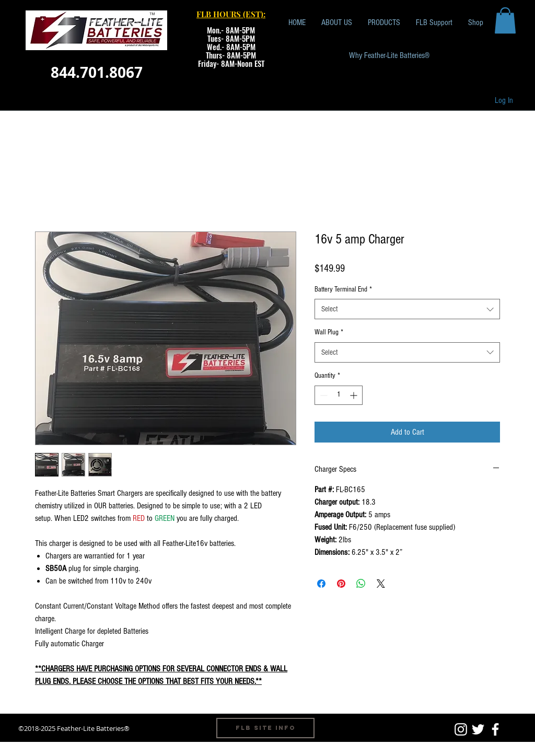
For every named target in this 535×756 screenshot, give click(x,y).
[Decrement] (323, 395)
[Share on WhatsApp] (361, 584)
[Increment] (354, 395)
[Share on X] (381, 584)
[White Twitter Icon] (478, 729)
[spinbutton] (339, 395)
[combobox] (407, 309)
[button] (505, 20)
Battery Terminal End (343, 289)
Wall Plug (329, 332)
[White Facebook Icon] (495, 729)
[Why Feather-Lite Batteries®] (389, 55)
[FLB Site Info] (265, 728)
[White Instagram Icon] (461, 729)
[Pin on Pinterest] (341, 584)
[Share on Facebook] (321, 584)
